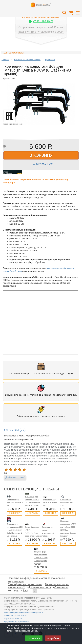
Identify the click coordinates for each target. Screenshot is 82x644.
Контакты (13, 591)
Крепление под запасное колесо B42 (50, 502)
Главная (5, 60)
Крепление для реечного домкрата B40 (15, 502)
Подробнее (53, 638)
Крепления (50, 60)
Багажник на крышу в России (27, 60)
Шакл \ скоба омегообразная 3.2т (67, 502)
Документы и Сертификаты (17, 622)
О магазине (61, 587)
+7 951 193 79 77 (43, 21)
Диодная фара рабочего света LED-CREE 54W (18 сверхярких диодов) (41, 558)
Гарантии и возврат (57, 584)
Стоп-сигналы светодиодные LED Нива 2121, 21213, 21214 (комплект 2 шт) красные (15, 530)
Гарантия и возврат (13, 619)
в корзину (41, 155)
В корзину (14, 513)
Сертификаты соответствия (25, 584)
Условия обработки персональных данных (24, 613)
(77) (15, 430)
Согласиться (34, 638)
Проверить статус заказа (16, 616)
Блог (26, 591)
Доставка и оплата (40, 587)
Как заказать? (16, 587)
